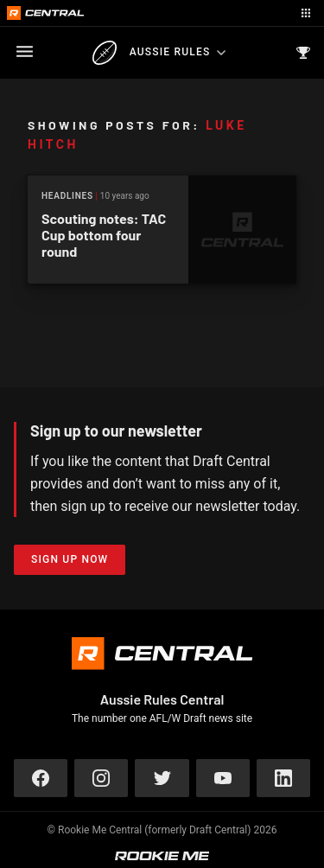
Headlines (67, 196)
